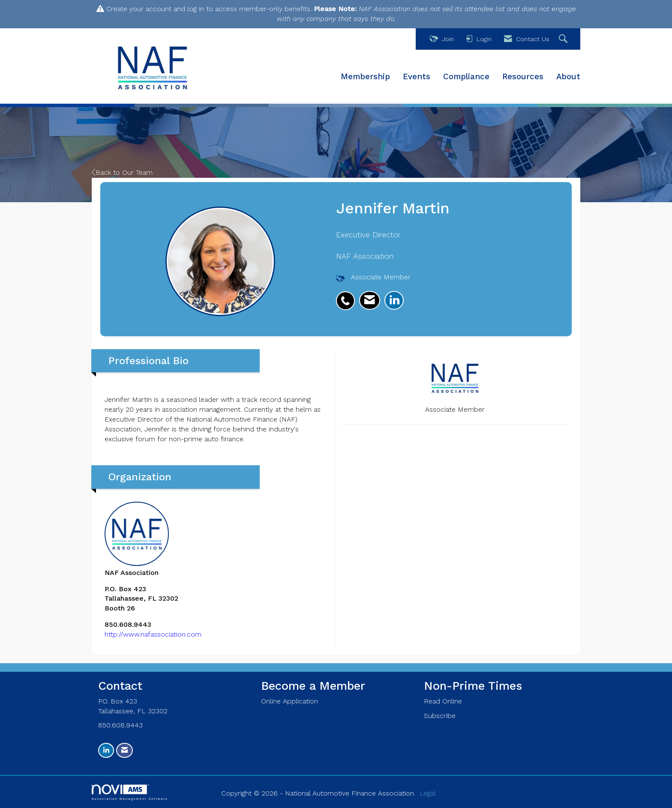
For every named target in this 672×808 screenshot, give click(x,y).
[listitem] (348, 296)
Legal (428, 793)
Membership (365, 77)
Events (417, 77)
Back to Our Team (122, 172)
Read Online (443, 701)
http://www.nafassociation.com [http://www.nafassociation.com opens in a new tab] (153, 634)
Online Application (289, 701)
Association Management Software (130, 792)
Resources (523, 77)
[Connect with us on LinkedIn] (106, 750)
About (568, 77)
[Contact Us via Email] (124, 750)
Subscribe (440, 716)
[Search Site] (564, 39)
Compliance (466, 77)
